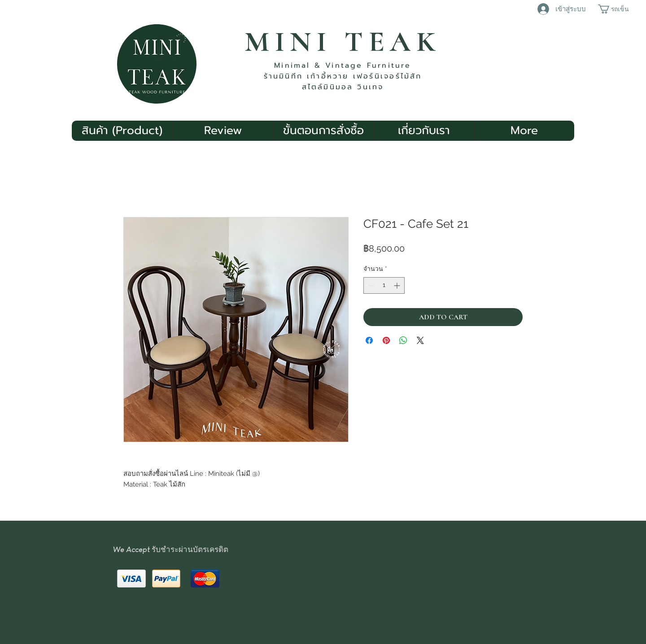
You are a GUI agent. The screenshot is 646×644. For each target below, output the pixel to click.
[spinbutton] (384, 285)
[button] (617, 9)
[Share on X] (420, 340)
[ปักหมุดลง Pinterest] (386, 340)
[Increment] (398, 285)
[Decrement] (370, 285)
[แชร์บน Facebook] (369, 340)
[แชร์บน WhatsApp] (403, 340)
